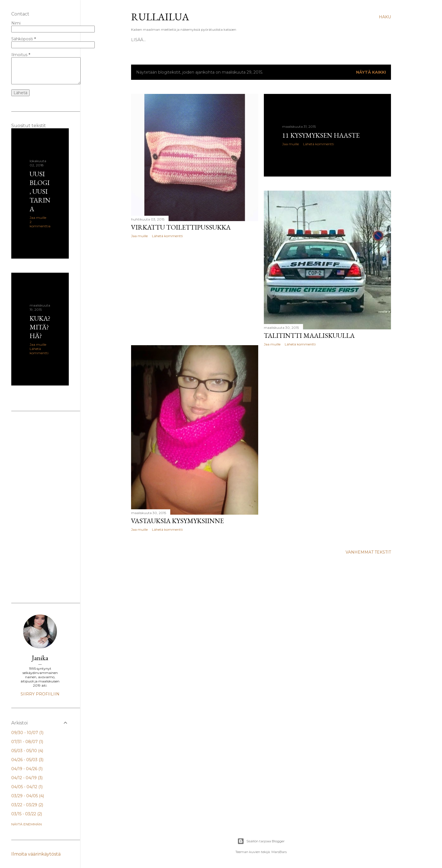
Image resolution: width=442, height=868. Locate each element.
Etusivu (140, 40)
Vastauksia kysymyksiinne (177, 521)
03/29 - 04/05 (28, 796)
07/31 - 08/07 (27, 742)
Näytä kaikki (371, 72)
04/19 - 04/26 (27, 769)
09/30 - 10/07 (27, 733)
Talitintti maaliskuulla (309, 335)
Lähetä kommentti (167, 236)
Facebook (204, 40)
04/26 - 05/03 (27, 760)
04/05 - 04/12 (27, 787)
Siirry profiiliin (40, 694)
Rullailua (160, 17)
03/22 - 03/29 (27, 805)
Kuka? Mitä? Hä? (170, 40)
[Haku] (385, 17)
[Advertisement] (195, 292)
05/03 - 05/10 (27, 751)
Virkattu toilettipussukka (181, 227)
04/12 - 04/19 (27, 778)
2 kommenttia (40, 224)
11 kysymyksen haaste (321, 135)
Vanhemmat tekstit (368, 552)
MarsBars (279, 852)
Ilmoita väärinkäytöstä (36, 854)
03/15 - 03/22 (27, 814)
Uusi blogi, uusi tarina (40, 191)
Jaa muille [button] (139, 236)
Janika (40, 658)
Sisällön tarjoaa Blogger (261, 841)
